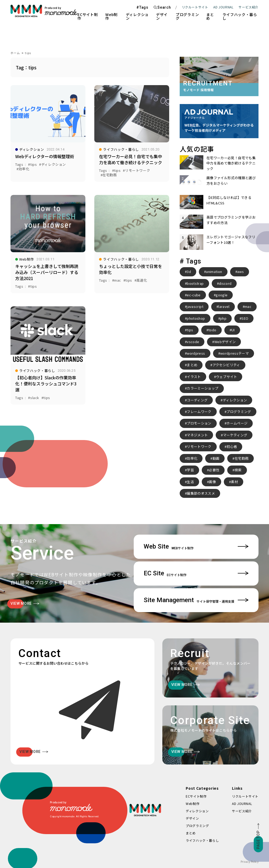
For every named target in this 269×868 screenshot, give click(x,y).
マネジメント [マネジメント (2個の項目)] (197, 435)
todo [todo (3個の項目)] (212, 330)
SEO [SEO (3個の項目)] (245, 318)
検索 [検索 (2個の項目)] (238, 470)
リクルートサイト (195, 7)
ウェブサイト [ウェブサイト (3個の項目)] (226, 377)
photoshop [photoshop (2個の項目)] (196, 318)
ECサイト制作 (88, 16)
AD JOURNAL (223, 7)
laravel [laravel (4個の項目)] (224, 306)
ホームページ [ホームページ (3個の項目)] (237, 423)
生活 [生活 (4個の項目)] (190, 482)
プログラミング (187, 16)
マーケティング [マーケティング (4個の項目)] (235, 435)
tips (28, 53)
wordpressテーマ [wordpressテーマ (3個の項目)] (234, 353)
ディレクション (137, 16)
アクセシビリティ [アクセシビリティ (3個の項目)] (226, 365)
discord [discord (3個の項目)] (225, 283)
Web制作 (112, 16)
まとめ (210, 16)
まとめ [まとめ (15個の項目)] (192, 365)
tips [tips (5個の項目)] (190, 330)
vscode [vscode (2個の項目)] (193, 342)
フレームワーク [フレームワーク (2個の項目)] (199, 412)
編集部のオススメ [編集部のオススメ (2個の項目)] (201, 493)
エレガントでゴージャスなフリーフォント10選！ (231, 239)
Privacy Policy (250, 862)
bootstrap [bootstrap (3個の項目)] (195, 283)
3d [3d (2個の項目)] (189, 272)
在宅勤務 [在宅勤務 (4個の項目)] (242, 458)
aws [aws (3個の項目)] (240, 272)
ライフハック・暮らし (240, 16)
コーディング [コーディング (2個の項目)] (197, 400)
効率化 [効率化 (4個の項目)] (192, 458)
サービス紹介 (242, 811)
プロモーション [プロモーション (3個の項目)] (199, 423)
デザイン (162, 16)
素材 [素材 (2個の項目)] (234, 482)
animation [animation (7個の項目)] (214, 272)
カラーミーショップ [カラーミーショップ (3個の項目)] (203, 388)
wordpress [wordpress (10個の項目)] (196, 353)
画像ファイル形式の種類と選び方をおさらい (231, 180)
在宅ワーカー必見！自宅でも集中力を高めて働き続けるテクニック (231, 163)
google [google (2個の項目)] (222, 295)
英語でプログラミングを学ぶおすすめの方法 (231, 220)
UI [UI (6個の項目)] (233, 330)
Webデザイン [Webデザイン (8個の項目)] (225, 342)
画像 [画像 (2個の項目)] (212, 482)
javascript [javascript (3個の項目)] (195, 306)
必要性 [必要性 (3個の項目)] (214, 470)
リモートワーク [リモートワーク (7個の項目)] (199, 446)
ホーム (15, 53)
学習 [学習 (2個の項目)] (190, 470)
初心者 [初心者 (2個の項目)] (232, 446)
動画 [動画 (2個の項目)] (216, 458)
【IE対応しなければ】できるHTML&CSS (229, 200)
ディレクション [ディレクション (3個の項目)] (235, 400)
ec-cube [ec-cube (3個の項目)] (194, 295)
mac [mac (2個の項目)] (248, 306)
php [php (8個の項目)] (223, 318)
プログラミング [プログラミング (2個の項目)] (239, 412)
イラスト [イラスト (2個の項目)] (194, 377)
